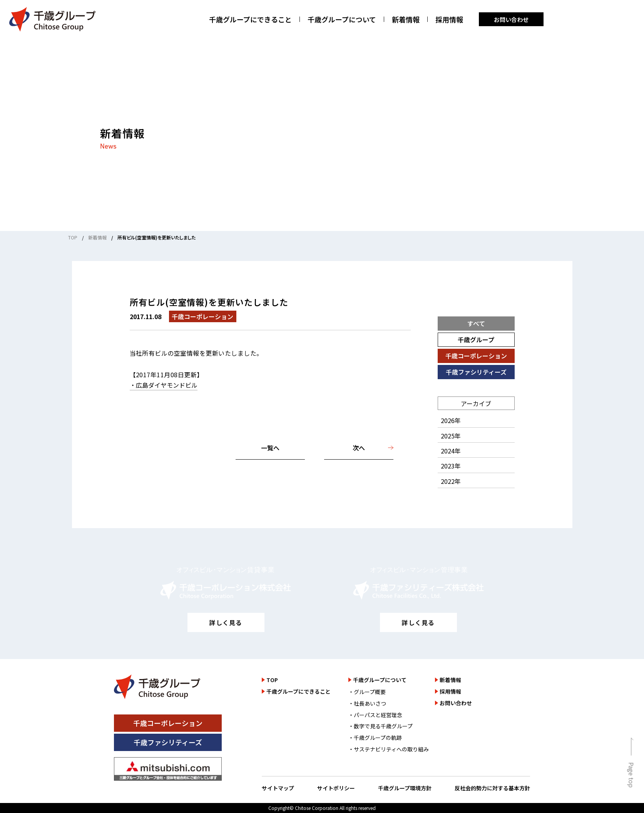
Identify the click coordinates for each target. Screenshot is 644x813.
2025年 (451, 436)
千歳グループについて (342, 19)
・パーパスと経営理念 (375, 715)
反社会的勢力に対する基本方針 (492, 788)
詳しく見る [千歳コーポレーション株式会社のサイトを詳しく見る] (226, 622)
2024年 (451, 451)
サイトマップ (278, 788)
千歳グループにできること (250, 19)
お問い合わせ (511, 19)
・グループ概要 (367, 692)
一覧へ (270, 448)
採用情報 (449, 19)
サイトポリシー (336, 788)
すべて (476, 323)
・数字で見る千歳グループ (381, 726)
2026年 (451, 420)
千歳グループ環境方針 (405, 788)
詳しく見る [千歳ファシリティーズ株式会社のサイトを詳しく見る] (418, 622)
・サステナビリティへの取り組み (389, 749)
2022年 (451, 481)
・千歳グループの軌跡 (375, 738)
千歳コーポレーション (476, 356)
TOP (73, 237)
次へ (359, 448)
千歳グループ (476, 340)
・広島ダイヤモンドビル (164, 385)
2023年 (451, 466)
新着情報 (406, 19)
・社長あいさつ (367, 703)
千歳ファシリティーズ (476, 372)
